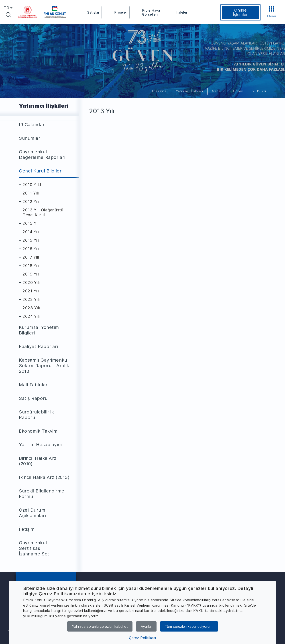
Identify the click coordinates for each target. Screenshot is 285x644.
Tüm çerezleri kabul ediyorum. (189, 626)
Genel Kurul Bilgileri (228, 91)
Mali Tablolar (33, 385)
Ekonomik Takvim (38, 431)
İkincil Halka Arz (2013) (44, 477)
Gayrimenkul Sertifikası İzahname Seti (35, 548)
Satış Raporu (33, 398)
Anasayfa (159, 91)
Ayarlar (146, 626)
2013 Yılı (259, 91)
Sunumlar (30, 138)
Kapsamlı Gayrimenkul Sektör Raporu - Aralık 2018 (44, 366)
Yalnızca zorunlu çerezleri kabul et (100, 626)
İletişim (27, 529)
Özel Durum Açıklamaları (33, 513)
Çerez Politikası (142, 638)
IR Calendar (32, 125)
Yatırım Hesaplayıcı (40, 445)
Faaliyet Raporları (39, 346)
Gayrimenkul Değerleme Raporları (42, 155)
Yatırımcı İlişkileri (189, 91)
